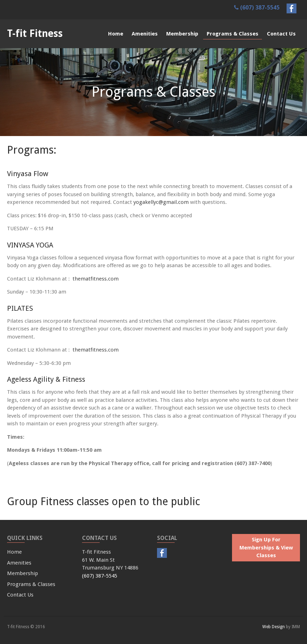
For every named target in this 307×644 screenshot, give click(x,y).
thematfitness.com (96, 279)
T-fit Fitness (35, 34)
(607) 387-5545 (257, 8)
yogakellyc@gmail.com (161, 202)
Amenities (145, 34)
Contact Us (281, 34)
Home (116, 34)
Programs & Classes (233, 34)
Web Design (274, 627)
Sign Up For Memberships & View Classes (266, 548)
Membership (182, 34)
